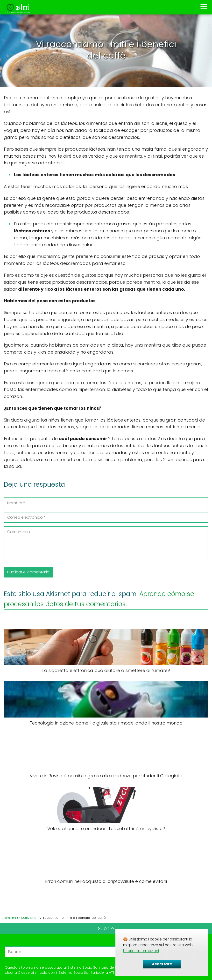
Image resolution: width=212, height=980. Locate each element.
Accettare (162, 964)
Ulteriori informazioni (141, 951)
